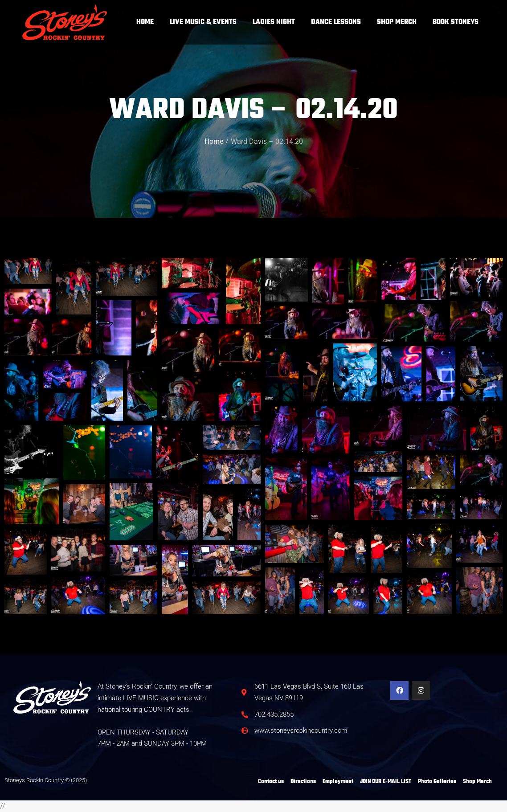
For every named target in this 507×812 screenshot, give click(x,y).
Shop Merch (477, 782)
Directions (303, 782)
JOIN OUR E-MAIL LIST (386, 782)
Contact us (271, 782)
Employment (338, 782)
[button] (243, 291)
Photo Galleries (437, 782)
